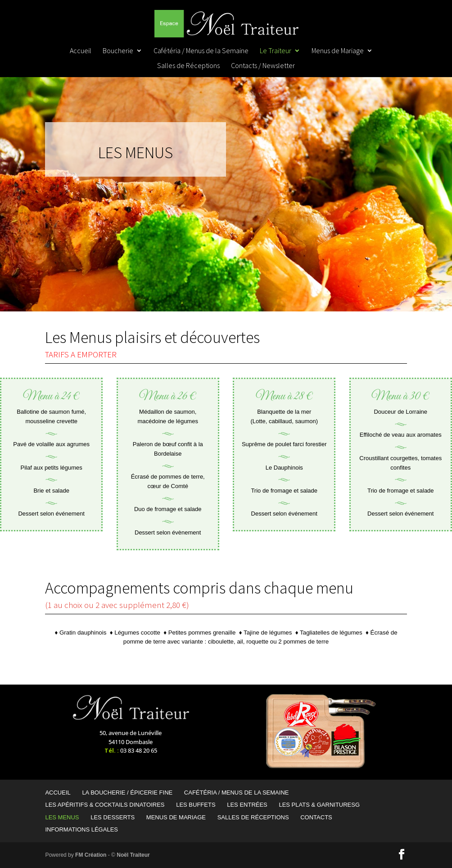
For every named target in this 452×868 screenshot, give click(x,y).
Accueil (81, 51)
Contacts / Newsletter (263, 66)
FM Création (91, 855)
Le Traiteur (276, 51)
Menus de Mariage (338, 51)
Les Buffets (196, 805)
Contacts (316, 817)
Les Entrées (247, 805)
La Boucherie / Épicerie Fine (127, 793)
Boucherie (118, 51)
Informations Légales (81, 829)
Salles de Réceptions (188, 66)
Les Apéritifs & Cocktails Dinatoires (105, 805)
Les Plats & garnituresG (319, 805)
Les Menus (62, 817)
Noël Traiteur (133, 855)
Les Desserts (113, 817)
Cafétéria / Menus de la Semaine (201, 51)
